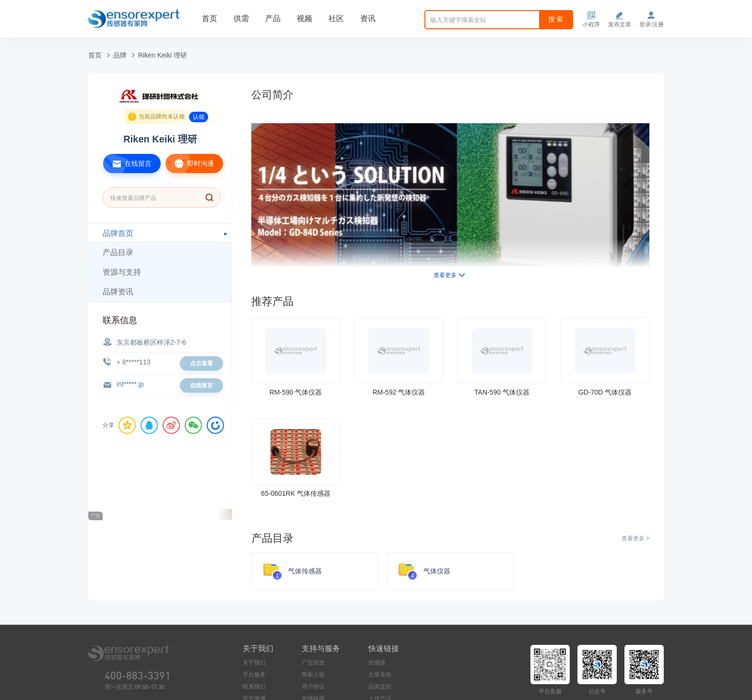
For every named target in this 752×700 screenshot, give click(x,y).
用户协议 (313, 687)
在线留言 (127, 163)
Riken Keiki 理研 (163, 55)
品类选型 (380, 687)
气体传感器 (305, 571)
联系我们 (254, 687)
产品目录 (118, 252)
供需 (241, 18)
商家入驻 (313, 675)
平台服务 (254, 675)
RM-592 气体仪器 (399, 392)
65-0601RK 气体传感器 (296, 493)
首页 (210, 18)
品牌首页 (118, 233)
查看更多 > (635, 538)
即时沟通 (190, 163)
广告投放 (313, 663)
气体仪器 (437, 571)
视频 (305, 18)
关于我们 (254, 663)
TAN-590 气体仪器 (502, 392)
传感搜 (377, 663)
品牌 (120, 55)
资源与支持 (122, 272)
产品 (273, 18)
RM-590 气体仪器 (296, 392)
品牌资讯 (118, 292)
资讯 (368, 18)
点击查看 (201, 363)
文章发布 (380, 675)
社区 (336, 18)
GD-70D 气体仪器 (605, 392)
